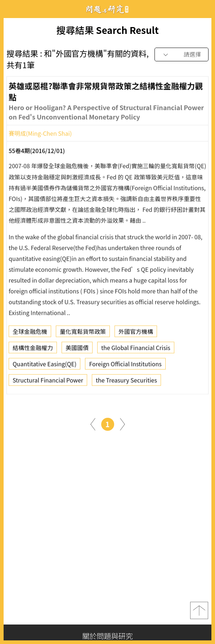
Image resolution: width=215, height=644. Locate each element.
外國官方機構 (136, 333)
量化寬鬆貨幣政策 (83, 333)
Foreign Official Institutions (125, 365)
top (199, 610)
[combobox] (182, 55)
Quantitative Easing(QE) (44, 365)
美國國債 (77, 349)
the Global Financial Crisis (136, 349)
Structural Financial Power (48, 382)
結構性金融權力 (33, 349)
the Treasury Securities (126, 382)
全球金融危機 (30, 333)
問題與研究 (108, 9)
